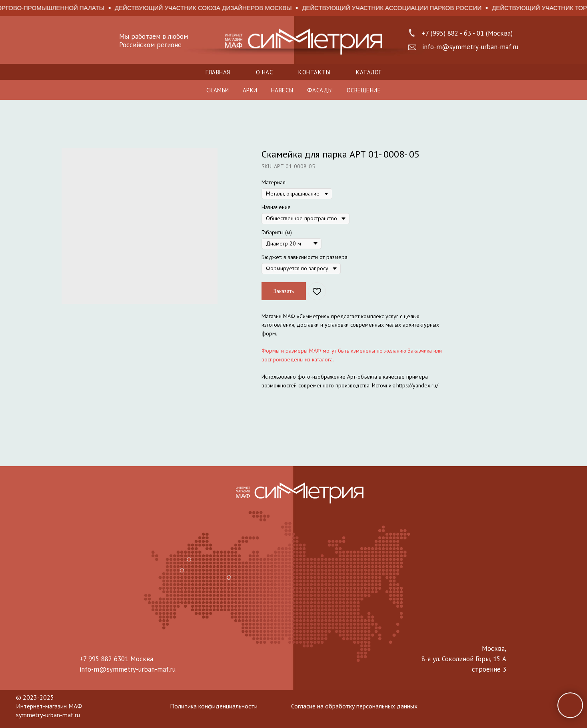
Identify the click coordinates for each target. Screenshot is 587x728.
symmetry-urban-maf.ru (48, 715)
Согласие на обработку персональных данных (354, 706)
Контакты (314, 72)
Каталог (369, 72)
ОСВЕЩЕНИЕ (364, 90)
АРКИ (250, 90)
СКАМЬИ (218, 90)
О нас (265, 72)
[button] (412, 47)
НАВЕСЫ (282, 90)
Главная (218, 72)
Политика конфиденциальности (214, 706)
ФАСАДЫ (320, 90)
